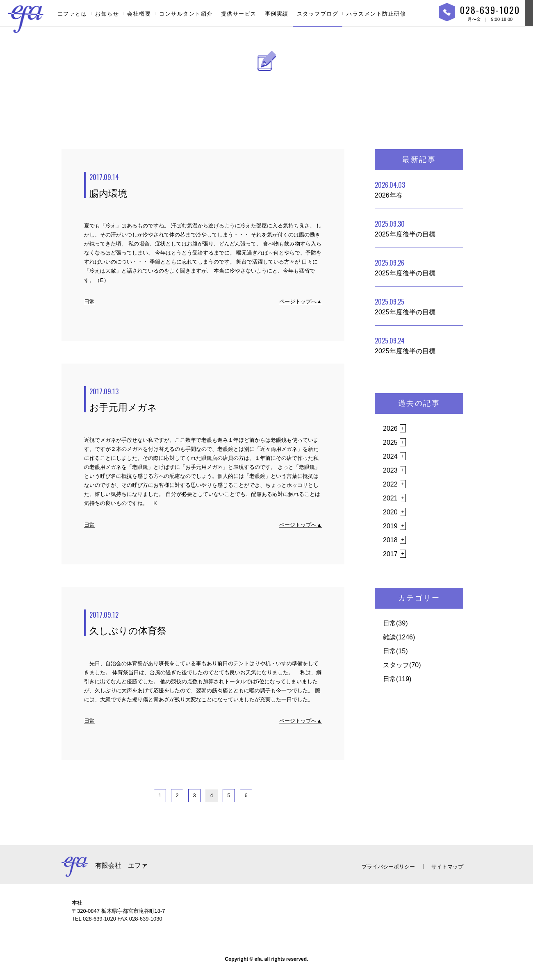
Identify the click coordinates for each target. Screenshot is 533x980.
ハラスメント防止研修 (376, 14)
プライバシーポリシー (388, 867)
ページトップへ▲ (301, 301)
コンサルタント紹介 (186, 14)
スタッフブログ (318, 14)
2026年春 (390, 189)
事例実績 (277, 14)
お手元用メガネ (206, 400)
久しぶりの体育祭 (206, 623)
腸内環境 (206, 185)
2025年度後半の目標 (405, 228)
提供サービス (239, 14)
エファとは (72, 14)
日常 (89, 301)
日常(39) (395, 623)
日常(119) (397, 679)
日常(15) (395, 651)
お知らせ (107, 14)
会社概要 (139, 14)
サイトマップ (447, 867)
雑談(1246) (399, 637)
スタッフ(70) (402, 665)
